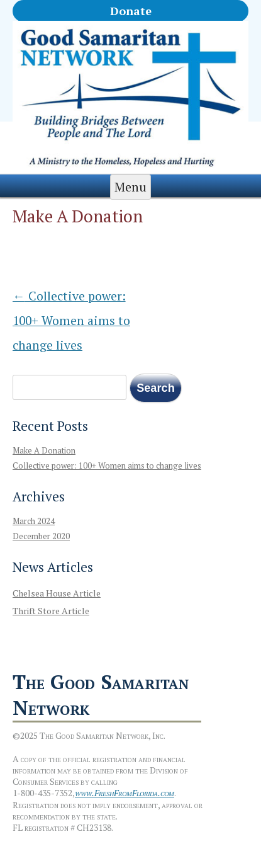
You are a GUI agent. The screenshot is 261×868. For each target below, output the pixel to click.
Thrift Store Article (51, 611)
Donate (131, 11)
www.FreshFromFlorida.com (125, 793)
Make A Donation (44, 450)
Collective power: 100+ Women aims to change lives (71, 321)
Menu (130, 187)
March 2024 (34, 521)
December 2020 (41, 536)
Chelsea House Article (57, 593)
